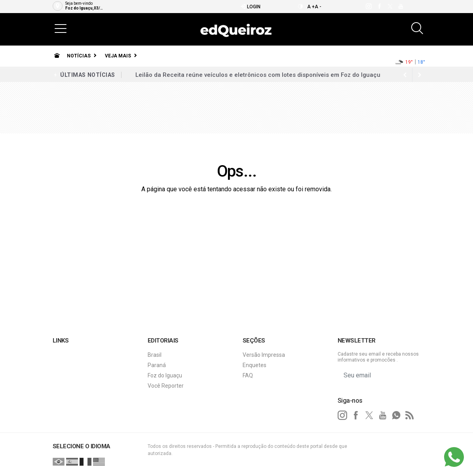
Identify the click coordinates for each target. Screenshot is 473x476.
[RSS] (410, 415)
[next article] (405, 75)
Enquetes (255, 365)
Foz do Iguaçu (165, 375)
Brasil (155, 355)
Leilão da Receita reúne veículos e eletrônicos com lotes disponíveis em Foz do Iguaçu (258, 75)
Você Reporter (166, 386)
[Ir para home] (57, 56)
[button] (61, 28)
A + (311, 7)
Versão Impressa (264, 355)
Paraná (157, 365)
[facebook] (379, 6)
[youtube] (400, 6)
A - (318, 7)
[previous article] (420, 75)
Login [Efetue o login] (250, 7)
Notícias (79, 56)
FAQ (248, 375)
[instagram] (368, 6)
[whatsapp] (396, 415)
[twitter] (390, 6)
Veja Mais (118, 56)
